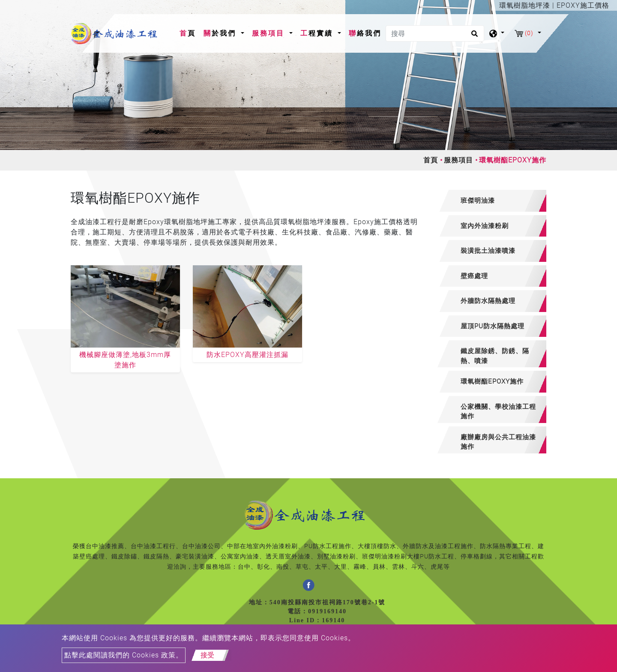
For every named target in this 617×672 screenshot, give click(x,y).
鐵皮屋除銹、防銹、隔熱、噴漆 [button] (495, 356)
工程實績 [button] (318, 33)
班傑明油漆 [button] (478, 201)
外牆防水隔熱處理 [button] (488, 301)
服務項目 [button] (270, 33)
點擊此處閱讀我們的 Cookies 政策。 (124, 655)
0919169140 (327, 611)
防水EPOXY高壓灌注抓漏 (247, 355)
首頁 (189, 33)
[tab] (492, 201)
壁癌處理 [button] (474, 276)
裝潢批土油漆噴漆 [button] (488, 251)
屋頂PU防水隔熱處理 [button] (493, 326)
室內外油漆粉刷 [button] (485, 226)
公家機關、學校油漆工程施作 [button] (498, 412)
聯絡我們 (365, 33)
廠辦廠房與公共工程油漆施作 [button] (498, 442)
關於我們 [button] (221, 33)
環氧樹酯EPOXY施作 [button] (492, 381)
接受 (207, 655)
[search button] (473, 36)
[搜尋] (435, 33)
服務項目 (458, 160)
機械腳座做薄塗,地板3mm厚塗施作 (125, 360)
